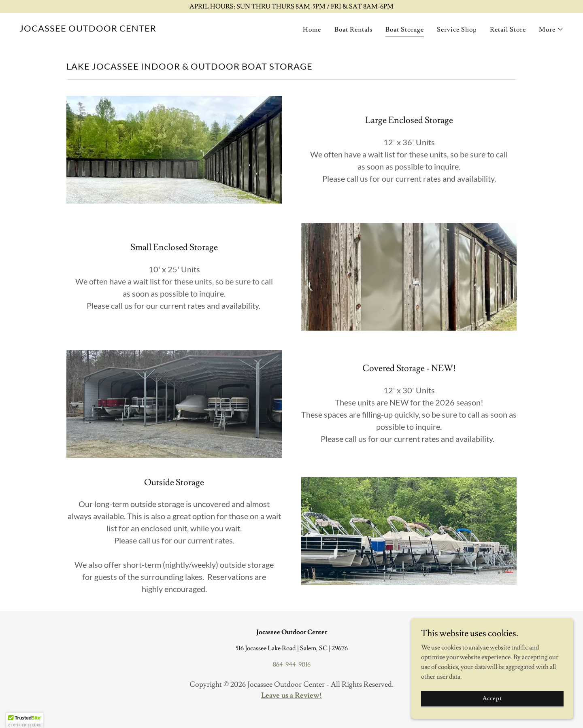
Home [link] (312, 30)
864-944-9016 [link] (292, 664)
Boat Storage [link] (405, 30)
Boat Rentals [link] (353, 30)
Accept (492, 709)
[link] (88, 30)
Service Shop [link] (457, 30)
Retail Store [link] (508, 30)
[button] (551, 30)
